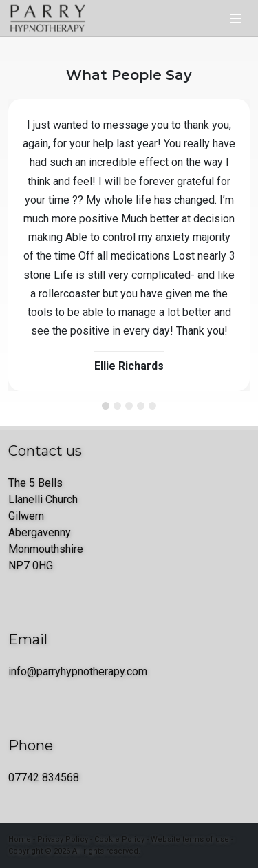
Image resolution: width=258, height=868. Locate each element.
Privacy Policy (63, 839)
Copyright (25, 851)
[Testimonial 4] (141, 406)
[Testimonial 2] (117, 406)
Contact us (45, 451)
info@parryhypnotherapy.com (78, 671)
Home (20, 839)
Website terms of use (190, 839)
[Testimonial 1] (106, 406)
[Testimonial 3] (129, 406)
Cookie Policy (119, 839)
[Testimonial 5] (152, 406)
